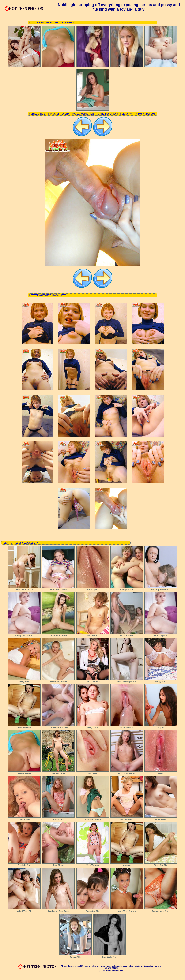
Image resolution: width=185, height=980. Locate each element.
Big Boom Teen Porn (58, 910)
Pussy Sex (58, 818)
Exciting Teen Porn (161, 588)
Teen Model (58, 864)
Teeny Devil (24, 680)
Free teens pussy (24, 588)
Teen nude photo (58, 634)
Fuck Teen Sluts (127, 818)
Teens (161, 772)
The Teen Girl (24, 726)
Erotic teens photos (127, 680)
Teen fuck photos (58, 680)
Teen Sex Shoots (93, 818)
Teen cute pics (93, 680)
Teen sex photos (127, 634)
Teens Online (58, 772)
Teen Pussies (24, 772)
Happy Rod (161, 680)
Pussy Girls (76, 956)
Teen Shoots (93, 634)
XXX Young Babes (127, 772)
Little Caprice (93, 588)
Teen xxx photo (161, 634)
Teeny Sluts (93, 726)
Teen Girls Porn (109, 956)
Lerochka (127, 864)
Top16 (161, 726)
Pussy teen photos (24, 634)
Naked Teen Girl (24, 910)
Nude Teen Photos (127, 910)
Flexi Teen (93, 772)
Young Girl (24, 818)
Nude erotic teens (58, 588)
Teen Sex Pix (161, 864)
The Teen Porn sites (58, 726)
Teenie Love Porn (161, 910)
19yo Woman (93, 864)
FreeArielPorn (24, 864)
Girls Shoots (127, 726)
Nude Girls (161, 818)
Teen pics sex (127, 588)
